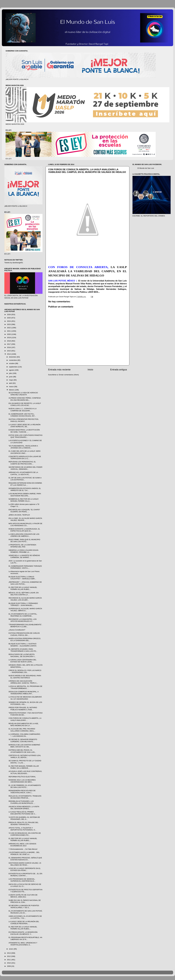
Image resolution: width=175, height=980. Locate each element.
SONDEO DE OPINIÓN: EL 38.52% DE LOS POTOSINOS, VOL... (25, 703)
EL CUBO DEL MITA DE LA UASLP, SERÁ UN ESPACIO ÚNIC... (25, 452)
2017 (9, 344)
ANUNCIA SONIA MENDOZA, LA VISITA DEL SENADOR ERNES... (24, 808)
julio (11, 373)
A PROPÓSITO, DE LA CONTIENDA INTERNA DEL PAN (22, 546)
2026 (9, 315)
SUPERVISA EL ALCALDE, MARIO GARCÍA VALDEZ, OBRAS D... (25, 610)
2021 (9, 331)
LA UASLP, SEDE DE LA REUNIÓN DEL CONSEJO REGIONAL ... (24, 923)
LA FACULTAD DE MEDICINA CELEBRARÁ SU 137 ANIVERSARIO (25, 698)
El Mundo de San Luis (146, 168)
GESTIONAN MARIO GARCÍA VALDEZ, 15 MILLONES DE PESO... (25, 864)
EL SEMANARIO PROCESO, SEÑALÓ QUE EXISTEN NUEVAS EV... (25, 859)
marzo (12, 387)
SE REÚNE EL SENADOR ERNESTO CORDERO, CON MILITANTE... (23, 740)
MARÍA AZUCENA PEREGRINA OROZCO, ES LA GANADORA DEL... (25, 639)
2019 (9, 338)
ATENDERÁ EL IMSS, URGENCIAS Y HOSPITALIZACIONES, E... (23, 944)
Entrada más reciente (59, 370)
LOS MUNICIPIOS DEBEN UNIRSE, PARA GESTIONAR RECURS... (25, 495)
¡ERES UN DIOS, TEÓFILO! (19, 515)
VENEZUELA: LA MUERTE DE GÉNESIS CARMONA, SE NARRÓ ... (24, 556)
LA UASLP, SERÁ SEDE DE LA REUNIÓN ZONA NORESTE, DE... (25, 426)
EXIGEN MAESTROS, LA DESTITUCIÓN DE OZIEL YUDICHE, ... (24, 431)
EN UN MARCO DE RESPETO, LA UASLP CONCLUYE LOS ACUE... (25, 404)
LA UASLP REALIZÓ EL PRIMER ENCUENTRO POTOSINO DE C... (23, 813)
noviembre (13, 360)
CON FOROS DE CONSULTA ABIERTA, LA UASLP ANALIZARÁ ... (25, 719)
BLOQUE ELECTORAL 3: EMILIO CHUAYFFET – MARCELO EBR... (22, 578)
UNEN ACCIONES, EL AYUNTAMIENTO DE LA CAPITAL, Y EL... (25, 917)
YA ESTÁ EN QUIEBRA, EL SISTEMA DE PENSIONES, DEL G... (24, 818)
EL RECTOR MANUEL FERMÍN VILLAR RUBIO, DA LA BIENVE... (24, 767)
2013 (9, 953)
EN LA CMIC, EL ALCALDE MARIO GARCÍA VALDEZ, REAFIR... (25, 519)
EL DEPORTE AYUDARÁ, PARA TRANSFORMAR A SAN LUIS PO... (23, 650)
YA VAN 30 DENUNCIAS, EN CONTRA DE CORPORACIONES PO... (25, 834)
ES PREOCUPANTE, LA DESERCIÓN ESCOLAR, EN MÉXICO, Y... (23, 933)
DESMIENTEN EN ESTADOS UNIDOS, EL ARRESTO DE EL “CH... (25, 489)
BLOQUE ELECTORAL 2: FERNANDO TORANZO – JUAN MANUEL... (23, 604)
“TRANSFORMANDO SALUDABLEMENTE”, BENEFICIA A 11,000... (25, 626)
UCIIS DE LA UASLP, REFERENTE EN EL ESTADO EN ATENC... (25, 869)
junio (11, 377)
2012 (9, 956)
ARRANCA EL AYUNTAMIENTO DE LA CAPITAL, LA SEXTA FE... (23, 473)
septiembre (13, 367)
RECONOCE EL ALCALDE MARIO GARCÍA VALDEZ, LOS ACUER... (25, 599)
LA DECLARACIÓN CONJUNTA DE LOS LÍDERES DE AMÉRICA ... (24, 535)
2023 (9, 324)
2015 (9, 351)
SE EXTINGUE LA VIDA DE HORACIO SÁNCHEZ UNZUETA (23, 394)
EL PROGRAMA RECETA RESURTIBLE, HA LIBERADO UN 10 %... (25, 938)
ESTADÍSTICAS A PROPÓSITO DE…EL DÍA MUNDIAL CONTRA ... (25, 875)
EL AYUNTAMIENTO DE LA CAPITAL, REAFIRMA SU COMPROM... (23, 615)
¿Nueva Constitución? (17, 630)
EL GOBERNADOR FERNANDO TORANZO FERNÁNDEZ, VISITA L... (25, 567)
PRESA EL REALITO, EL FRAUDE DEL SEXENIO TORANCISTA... (23, 823)
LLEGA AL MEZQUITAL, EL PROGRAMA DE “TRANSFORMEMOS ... (25, 687)
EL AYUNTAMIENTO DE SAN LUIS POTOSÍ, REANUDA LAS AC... (25, 912)
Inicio (90, 370)
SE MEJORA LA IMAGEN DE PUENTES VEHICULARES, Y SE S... (24, 907)
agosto (12, 370)
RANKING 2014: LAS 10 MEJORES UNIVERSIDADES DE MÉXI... (22, 781)
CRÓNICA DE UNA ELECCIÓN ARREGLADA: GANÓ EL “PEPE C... (23, 682)
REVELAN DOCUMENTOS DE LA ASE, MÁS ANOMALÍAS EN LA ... (24, 725)
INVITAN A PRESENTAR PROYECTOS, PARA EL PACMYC (24, 420)
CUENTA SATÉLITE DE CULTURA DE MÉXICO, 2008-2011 (23, 896)
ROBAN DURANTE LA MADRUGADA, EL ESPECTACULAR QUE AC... (24, 530)
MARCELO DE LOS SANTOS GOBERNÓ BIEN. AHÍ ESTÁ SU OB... (24, 746)
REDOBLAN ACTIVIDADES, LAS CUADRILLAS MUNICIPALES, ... (22, 802)
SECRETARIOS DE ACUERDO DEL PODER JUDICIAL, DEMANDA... (25, 468)
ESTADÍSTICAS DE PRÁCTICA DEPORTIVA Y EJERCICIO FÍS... (25, 891)
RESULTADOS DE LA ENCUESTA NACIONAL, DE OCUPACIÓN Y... (22, 655)
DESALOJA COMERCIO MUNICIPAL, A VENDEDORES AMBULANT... (24, 693)
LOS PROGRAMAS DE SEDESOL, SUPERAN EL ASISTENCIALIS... (22, 880)
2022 (9, 328)
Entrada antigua (119, 370)
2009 (9, 966)
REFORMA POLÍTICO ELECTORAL (22, 777)
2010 (9, 963)
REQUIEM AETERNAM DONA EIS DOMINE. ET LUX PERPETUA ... (25, 484)
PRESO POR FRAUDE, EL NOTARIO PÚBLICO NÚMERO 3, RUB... (23, 709)
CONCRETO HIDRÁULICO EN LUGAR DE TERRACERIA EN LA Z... (25, 457)
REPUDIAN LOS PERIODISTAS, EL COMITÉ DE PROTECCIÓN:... (22, 463)
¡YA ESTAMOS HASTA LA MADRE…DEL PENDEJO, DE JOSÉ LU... (24, 853)
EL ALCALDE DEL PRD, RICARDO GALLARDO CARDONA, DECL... (22, 730)
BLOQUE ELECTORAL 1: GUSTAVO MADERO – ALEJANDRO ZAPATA (23, 645)
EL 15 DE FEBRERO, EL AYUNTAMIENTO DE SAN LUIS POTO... (25, 786)
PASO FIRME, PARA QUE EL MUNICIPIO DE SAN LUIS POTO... (24, 541)
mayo (11, 380)
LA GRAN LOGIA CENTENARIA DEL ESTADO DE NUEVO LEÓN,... (22, 661)
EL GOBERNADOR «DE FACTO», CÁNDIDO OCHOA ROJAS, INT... (22, 415)
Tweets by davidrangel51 (14, 263)
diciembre (13, 357)
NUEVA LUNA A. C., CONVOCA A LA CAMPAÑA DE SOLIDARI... (23, 410)
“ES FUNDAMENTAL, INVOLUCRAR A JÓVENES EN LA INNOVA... (23, 447)
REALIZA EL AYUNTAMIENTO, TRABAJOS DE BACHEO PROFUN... (25, 797)
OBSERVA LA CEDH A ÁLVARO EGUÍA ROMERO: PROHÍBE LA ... (23, 551)
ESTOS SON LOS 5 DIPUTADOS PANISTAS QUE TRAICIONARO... (26, 436)
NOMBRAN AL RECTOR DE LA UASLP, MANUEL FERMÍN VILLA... (24, 500)
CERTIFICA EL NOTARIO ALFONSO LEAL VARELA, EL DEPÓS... (25, 756)
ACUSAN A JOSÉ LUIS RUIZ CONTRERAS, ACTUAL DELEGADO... (25, 772)
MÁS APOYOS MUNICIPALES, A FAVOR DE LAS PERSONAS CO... (25, 525)
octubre (12, 363)
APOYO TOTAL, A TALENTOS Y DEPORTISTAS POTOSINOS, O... (22, 829)
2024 (9, 321)
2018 (9, 341)
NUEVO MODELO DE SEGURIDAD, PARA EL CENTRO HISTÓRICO (25, 677)
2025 (9, 318)
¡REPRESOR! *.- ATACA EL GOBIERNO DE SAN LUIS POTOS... (25, 583)
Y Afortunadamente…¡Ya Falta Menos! (23, 849)
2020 (9, 334)
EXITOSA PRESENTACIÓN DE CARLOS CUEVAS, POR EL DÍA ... (24, 634)
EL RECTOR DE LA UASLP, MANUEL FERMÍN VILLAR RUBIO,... (23, 588)
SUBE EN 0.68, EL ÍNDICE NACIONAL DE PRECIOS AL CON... (25, 901)
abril (11, 383)
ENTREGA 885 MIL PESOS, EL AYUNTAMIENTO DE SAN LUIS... (22, 751)
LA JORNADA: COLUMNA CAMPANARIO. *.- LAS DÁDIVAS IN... (25, 735)
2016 (9, 347)
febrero (12, 390)
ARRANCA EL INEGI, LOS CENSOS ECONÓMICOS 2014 (22, 845)
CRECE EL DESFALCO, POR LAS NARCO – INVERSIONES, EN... (25, 671)
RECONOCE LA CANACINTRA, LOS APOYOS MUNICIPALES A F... (23, 620)
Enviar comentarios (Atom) (69, 375)
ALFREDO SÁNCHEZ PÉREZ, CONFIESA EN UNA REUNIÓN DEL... (25, 399)
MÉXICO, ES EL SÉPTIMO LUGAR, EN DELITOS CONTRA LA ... (24, 594)
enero (11, 949)
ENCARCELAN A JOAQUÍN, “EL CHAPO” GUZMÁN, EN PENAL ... (24, 511)
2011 (9, 960)
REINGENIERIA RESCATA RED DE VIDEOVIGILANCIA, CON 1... (22, 792)
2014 (9, 354)
